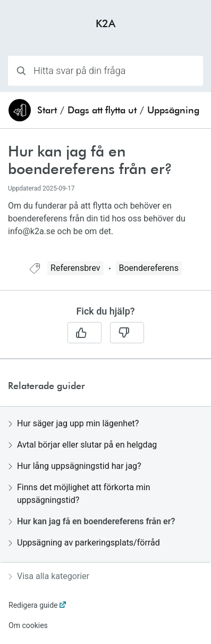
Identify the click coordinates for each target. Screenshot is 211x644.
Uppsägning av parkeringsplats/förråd (84, 543)
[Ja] (85, 333)
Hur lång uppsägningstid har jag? (75, 466)
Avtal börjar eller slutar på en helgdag (83, 445)
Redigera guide (33, 605)
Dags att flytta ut (102, 110)
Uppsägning (173, 110)
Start (47, 110)
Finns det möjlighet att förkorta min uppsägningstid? (79, 494)
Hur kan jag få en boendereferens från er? (92, 521)
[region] (105, 201)
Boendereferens (149, 268)
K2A (105, 23)
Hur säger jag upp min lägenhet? (74, 423)
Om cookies (28, 625)
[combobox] (105, 71)
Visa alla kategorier (49, 576)
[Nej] (127, 333)
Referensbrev (75, 268)
